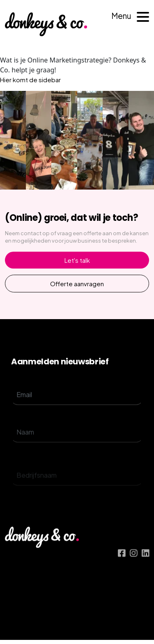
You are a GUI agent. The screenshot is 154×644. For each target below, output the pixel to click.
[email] (77, 403)
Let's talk (77, 260)
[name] (77, 447)
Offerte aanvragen (77, 284)
